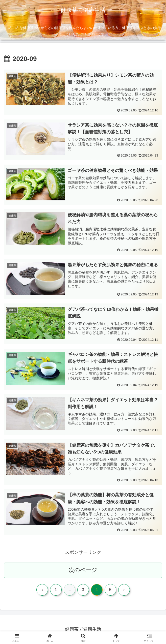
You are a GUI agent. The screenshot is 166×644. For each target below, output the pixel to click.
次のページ (83, 570)
